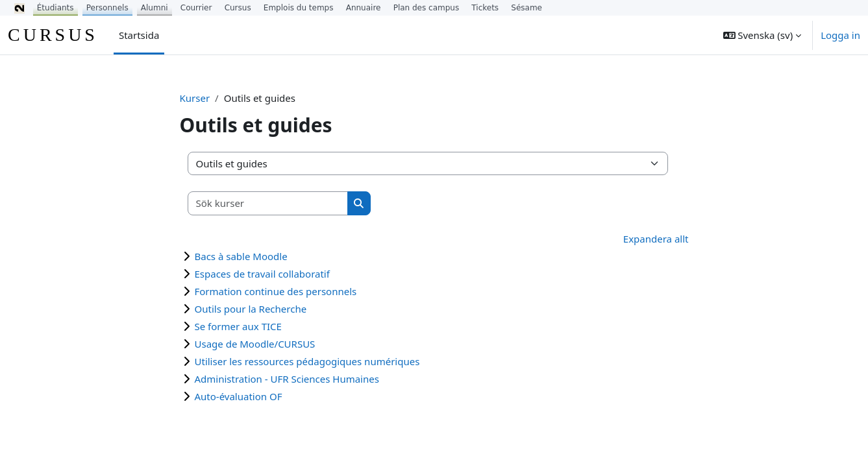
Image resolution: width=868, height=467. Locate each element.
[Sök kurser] (268, 203)
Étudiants (56, 8)
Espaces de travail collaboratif (262, 274)
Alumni (155, 8)
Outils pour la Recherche (251, 309)
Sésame (527, 8)
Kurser (195, 98)
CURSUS (53, 35)
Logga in (840, 35)
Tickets (485, 8)
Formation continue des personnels (276, 291)
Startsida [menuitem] (139, 35)
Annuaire (364, 8)
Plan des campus (427, 8)
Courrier (196, 8)
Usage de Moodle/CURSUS (255, 344)
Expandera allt (656, 239)
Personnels (107, 8)
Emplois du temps (299, 8)
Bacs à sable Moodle (241, 256)
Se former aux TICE (238, 326)
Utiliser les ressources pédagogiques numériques (307, 361)
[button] (763, 35)
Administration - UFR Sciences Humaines (287, 379)
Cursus (238, 8)
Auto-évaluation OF (239, 396)
